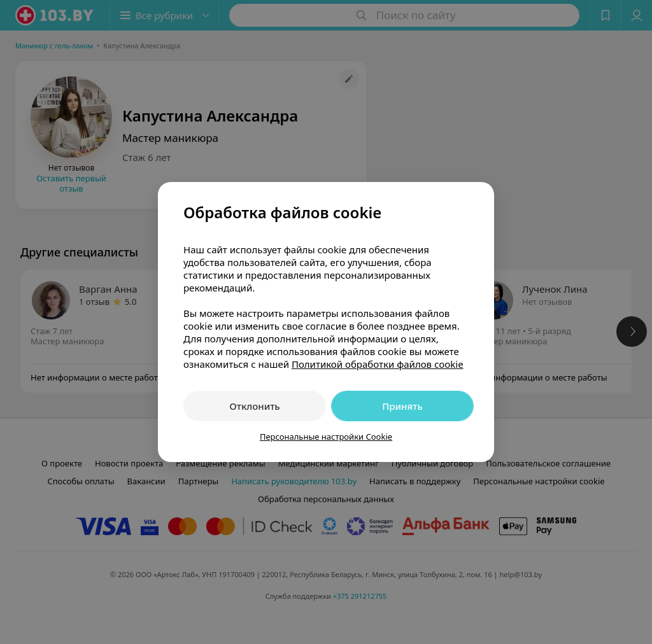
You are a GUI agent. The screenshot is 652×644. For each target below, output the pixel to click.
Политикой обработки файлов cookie (378, 364)
